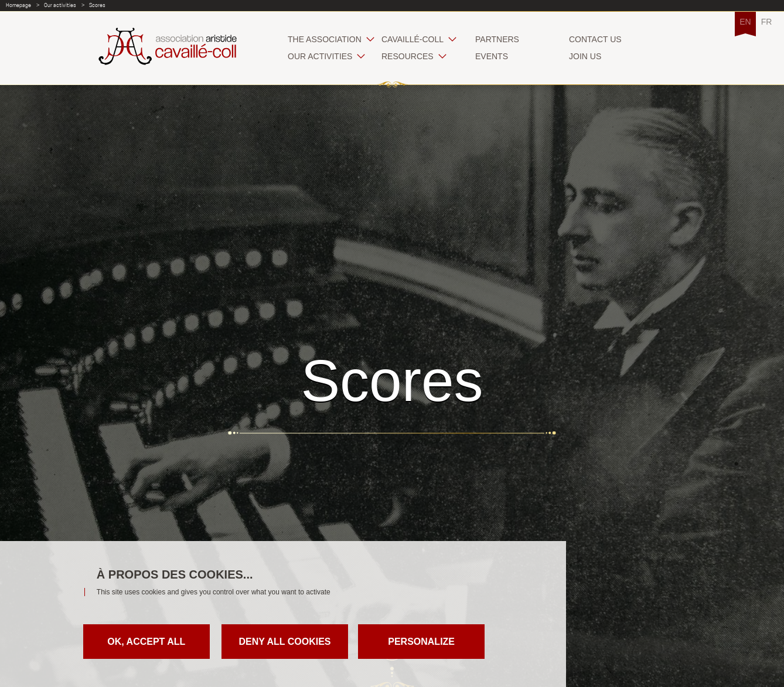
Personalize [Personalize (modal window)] (421, 642)
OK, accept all (146, 642)
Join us (585, 56)
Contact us (595, 39)
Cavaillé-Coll (413, 39)
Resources (408, 56)
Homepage (18, 5)
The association (325, 39)
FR (767, 22)
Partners (497, 39)
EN (745, 22)
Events (492, 56)
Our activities (60, 5)
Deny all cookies (284, 642)
